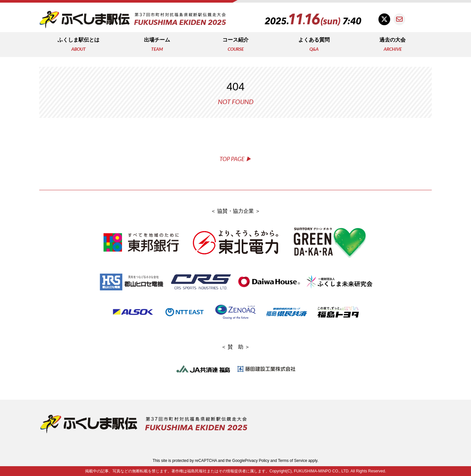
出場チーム (157, 45)
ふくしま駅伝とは (78, 45)
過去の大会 (392, 45)
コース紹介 (235, 45)
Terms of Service (293, 461)
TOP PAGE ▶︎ (235, 159)
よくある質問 (314, 45)
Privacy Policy (257, 461)
